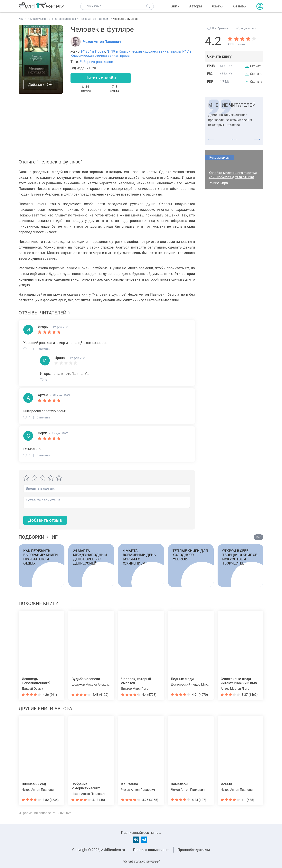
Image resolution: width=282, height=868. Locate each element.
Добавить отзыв (45, 520)
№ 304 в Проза (93, 51)
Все (259, 537)
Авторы (196, 6)
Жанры (218, 6)
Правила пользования (151, 850)
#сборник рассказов (96, 62)
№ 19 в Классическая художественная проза (144, 51)
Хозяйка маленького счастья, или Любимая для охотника (233, 175)
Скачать (256, 66)
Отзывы (240, 6)
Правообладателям (194, 850)
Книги (174, 6)
